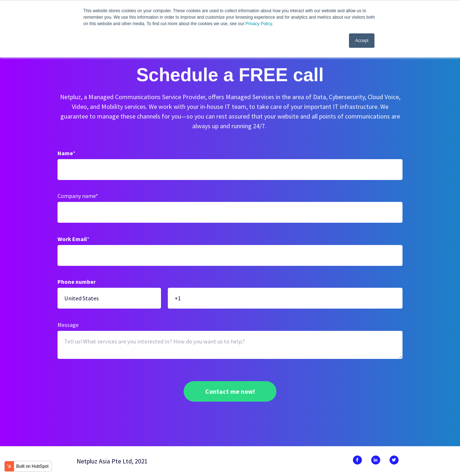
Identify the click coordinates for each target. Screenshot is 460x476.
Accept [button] (362, 41)
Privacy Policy (259, 24)
